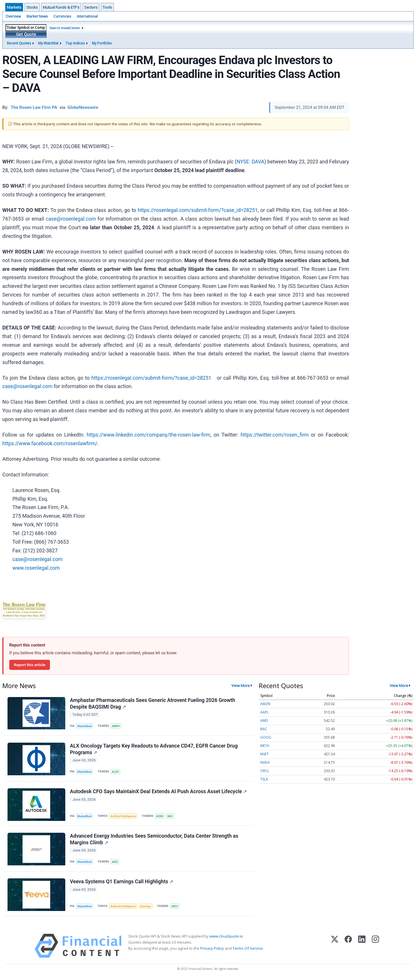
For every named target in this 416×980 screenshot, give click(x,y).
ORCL (265, 771)
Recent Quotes (19, 43)
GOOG (266, 737)
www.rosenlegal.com (36, 568)
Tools (107, 7)
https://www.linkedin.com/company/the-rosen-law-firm (148, 435)
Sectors (91, 7)
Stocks (32, 7)
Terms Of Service (248, 948)
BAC (170, 816)
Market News (37, 16)
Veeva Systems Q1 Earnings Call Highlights (121, 882)
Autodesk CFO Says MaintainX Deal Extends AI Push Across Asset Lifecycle (158, 791)
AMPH (116, 726)
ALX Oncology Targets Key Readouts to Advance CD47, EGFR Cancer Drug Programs (154, 749)
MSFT (264, 754)
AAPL (264, 712)
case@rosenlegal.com (71, 219)
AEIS (115, 862)
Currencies (62, 16)
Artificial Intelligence (123, 816)
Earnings (146, 906)
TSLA (264, 779)
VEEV (175, 906)
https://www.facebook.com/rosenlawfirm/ (50, 444)
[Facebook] (348, 946)
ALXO (115, 772)
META (265, 746)
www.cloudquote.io (226, 936)
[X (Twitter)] (335, 946)
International (87, 16)
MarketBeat (85, 726)
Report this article (30, 665)
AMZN (265, 704)
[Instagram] (375, 946)
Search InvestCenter (65, 28)
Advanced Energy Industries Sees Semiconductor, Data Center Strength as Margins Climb (154, 839)
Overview (13, 16)
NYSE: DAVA (250, 162)
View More (241, 685)
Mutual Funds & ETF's (61, 7)
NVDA (265, 762)
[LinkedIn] (362, 946)
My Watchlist (48, 43)
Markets (14, 7)
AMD (264, 721)
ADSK (160, 816)
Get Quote (26, 34)
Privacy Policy (212, 948)
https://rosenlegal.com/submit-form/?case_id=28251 (198, 210)
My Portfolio (102, 43)
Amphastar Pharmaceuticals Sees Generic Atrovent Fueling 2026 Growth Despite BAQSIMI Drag (153, 704)
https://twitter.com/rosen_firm (275, 435)
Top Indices (75, 43)
